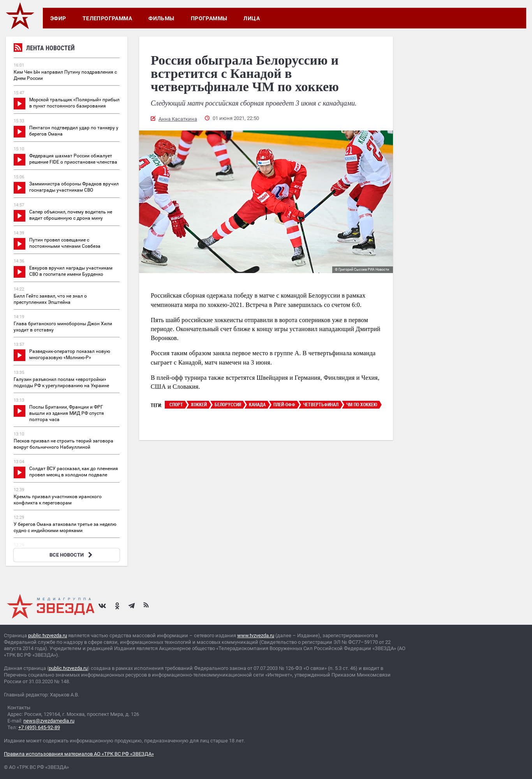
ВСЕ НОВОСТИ (72, 555)
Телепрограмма (107, 18)
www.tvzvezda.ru (256, 635)
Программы (209, 18)
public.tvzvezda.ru (48, 635)
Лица (252, 18)
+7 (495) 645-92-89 (39, 727)
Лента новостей (44, 49)
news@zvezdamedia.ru (49, 721)
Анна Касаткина (178, 119)
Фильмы (161, 18)
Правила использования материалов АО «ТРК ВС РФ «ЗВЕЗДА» (79, 754)
